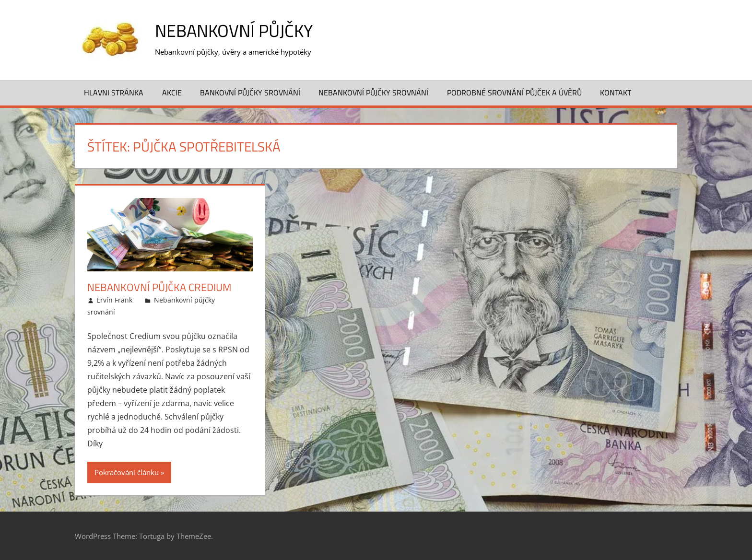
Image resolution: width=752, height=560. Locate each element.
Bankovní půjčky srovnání (250, 93)
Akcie (172, 93)
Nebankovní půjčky (234, 30)
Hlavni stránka (114, 93)
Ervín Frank (114, 300)
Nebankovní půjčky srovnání (373, 93)
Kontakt (616, 93)
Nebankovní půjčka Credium (159, 287)
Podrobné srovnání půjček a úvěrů (514, 93)
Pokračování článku (127, 472)
